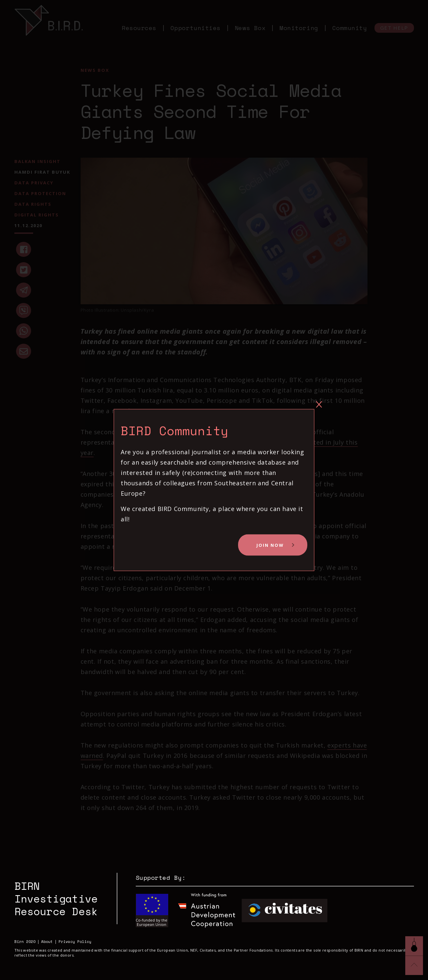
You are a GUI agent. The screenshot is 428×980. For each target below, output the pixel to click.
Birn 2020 (25, 942)
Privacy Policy (75, 942)
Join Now (270, 545)
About (47, 942)
